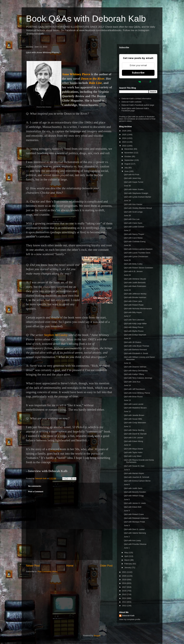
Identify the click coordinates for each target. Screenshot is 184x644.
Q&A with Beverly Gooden (135, 492)
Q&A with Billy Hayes (133, 312)
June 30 (127, 186)
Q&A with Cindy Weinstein (135, 423)
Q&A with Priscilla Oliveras (135, 544)
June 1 (127, 548)
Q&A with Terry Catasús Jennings (138, 378)
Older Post (106, 566)
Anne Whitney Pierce (76, 74)
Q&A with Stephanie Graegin (136, 193)
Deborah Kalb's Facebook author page (138, 105)
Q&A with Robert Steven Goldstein (138, 268)
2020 (125, 576)
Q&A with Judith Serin (133, 488)
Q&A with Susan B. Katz (134, 466)
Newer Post (33, 566)
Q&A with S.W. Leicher (133, 438)
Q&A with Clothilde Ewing (135, 242)
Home (70, 566)
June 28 (127, 216)
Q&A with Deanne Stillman (135, 367)
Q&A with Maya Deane (133, 449)
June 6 (127, 484)
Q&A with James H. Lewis (135, 503)
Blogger (97, 636)
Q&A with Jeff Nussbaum (134, 389)
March (127, 560)
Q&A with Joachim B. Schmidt (136, 477)
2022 (125, 146)
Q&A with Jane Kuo (132, 382)
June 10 (127, 445)
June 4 (127, 511)
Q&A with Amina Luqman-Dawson (138, 249)
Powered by (138, 82)
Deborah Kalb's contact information (136, 99)
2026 (125, 131)
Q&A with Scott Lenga (133, 212)
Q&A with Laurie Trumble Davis (137, 253)
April (127, 556)
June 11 (127, 426)
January (128, 568)
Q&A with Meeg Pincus (134, 327)
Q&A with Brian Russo (133, 397)
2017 (125, 587)
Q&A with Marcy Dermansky (136, 371)
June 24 (127, 275)
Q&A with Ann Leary (132, 540)
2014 (125, 598)
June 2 (127, 537)
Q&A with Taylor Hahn (133, 452)
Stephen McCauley (56, 335)
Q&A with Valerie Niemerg (135, 533)
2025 (125, 135)
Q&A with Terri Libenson (134, 320)
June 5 (127, 499)
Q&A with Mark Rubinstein (135, 286)
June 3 (127, 525)
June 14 (127, 385)
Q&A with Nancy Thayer (134, 234)
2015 (125, 594)
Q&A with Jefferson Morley (135, 294)
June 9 (127, 470)
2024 (125, 138)
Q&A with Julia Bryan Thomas (136, 346)
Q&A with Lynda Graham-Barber (137, 197)
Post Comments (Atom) (48, 571)
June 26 (127, 245)
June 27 (127, 230)
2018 (125, 583)
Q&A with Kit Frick (131, 175)
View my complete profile (130, 619)
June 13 (127, 400)
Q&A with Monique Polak (134, 522)
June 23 (127, 290)
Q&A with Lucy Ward (133, 456)
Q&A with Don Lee (132, 219)
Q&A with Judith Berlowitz (135, 283)
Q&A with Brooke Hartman (135, 297)
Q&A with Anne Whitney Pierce (137, 393)
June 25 (127, 260)
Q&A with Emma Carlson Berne (137, 481)
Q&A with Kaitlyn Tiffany (134, 374)
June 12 (127, 411)
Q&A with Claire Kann (133, 223)
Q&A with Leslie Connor (134, 227)
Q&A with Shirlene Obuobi (135, 279)
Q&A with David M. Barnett (135, 434)
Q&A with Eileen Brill (133, 507)
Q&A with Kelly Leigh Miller (135, 324)
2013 (125, 602)
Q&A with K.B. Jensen (133, 271)
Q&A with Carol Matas (133, 238)
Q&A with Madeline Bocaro (135, 408)
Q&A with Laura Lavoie (134, 404)
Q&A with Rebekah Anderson (136, 518)
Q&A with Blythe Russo (134, 331)
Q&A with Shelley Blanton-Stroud (138, 208)
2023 (125, 142)
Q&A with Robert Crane (134, 514)
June (127, 171)
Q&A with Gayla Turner (134, 182)
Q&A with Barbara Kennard (135, 350)
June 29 (127, 201)
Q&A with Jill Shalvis (132, 342)
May (126, 553)
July (126, 168)
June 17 (127, 316)
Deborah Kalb (128, 616)
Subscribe (138, 73)
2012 (125, 606)
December (129, 149)
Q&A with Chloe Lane (133, 301)
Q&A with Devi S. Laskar (134, 529)
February (129, 564)
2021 (125, 572)
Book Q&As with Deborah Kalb (86, 19)
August (128, 164)
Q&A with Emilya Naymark (135, 335)
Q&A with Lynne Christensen (136, 257)
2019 (125, 580)
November (129, 153)
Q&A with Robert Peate (134, 305)
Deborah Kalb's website (131, 102)
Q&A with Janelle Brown (134, 415)
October (128, 156)
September (129, 160)
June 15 (127, 363)
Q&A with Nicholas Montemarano (138, 309)
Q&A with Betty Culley (133, 264)
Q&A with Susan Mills (133, 419)
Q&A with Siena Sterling (134, 430)
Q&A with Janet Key (132, 178)
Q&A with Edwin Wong (133, 441)
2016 (125, 591)
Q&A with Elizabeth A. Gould (136, 353)
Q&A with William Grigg (134, 496)
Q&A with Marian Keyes (134, 473)
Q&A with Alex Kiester (133, 204)
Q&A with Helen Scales (134, 189)
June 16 (127, 338)
